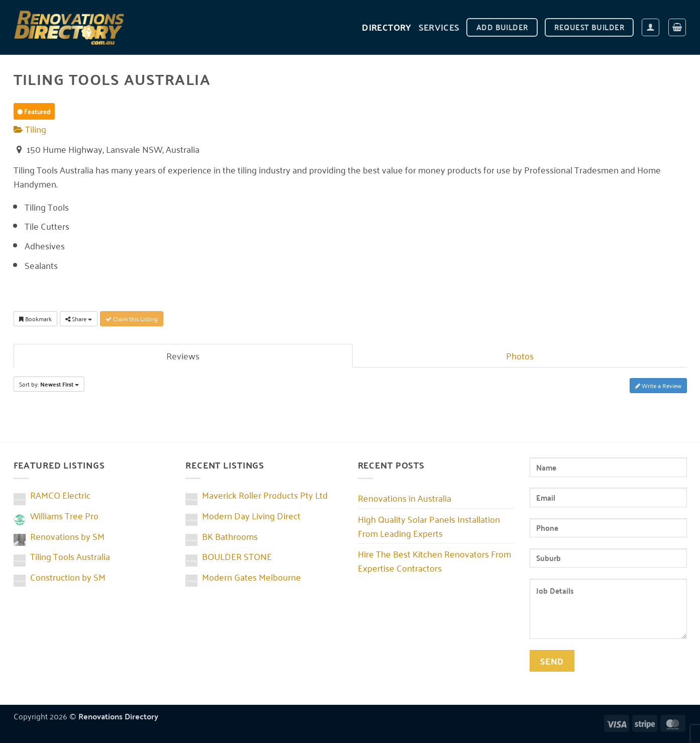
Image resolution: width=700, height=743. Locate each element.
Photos (520, 355)
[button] (651, 27)
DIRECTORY (386, 27)
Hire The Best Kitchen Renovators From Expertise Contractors (434, 561)
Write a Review (658, 385)
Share (79, 318)
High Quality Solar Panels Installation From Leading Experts (429, 526)
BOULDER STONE (237, 556)
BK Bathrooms (230, 536)
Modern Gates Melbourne (252, 577)
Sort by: (49, 384)
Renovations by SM (67, 536)
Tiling (30, 129)
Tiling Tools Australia (70, 556)
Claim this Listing (132, 318)
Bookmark (35, 318)
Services (439, 27)
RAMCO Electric (60, 495)
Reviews (183, 355)
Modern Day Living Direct (251, 515)
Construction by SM (68, 577)
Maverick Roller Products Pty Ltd (265, 495)
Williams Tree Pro (64, 515)
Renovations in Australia (405, 498)
